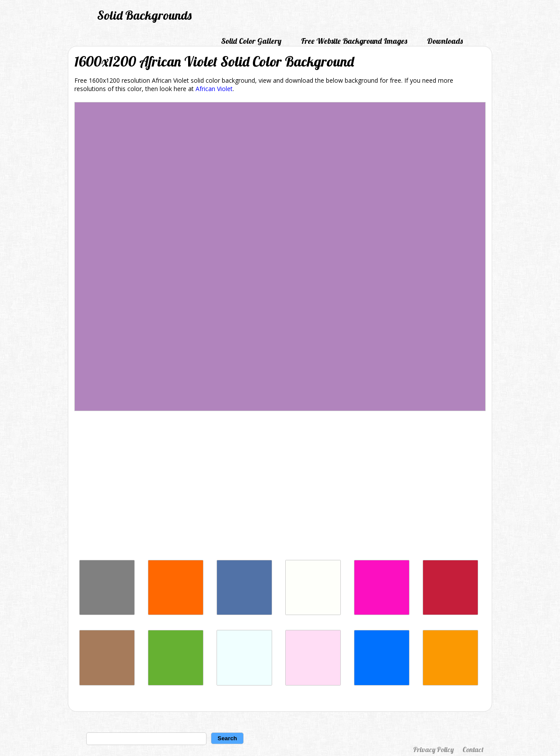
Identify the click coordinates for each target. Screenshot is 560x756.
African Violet (214, 89)
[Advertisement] (280, 488)
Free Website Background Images (354, 41)
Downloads (445, 41)
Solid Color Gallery (251, 41)
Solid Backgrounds (144, 15)
